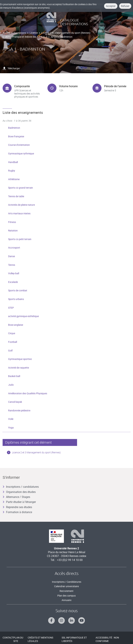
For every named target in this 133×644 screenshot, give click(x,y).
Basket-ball (14, 376)
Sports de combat (18, 290)
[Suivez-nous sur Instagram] (61, 621)
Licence (34, 33)
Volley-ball (14, 273)
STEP (11, 308)
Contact (8, 638)
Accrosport (14, 248)
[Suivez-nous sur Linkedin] (72, 621)
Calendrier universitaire (66, 586)
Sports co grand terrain (21, 188)
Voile (11, 419)
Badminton (14, 128)
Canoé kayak (15, 402)
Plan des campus (66, 596)
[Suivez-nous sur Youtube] (82, 621)
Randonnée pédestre (19, 410)
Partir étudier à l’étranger (19, 502)
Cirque (12, 333)
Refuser (125, 6)
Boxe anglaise (16, 325)
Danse (12, 256)
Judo (11, 385)
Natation (13, 230)
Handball (13, 162)
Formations (20, 33)
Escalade (13, 282)
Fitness (12, 222)
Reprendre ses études (17, 507)
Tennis (12, 265)
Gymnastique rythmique (21, 153)
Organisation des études (19, 492)
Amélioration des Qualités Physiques (28, 393)
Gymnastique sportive (20, 359)
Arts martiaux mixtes (19, 213)
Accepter (111, 6)
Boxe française (16, 136)
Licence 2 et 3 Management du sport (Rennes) (66, 33)
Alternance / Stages (16, 497)
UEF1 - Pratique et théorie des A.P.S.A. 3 (26, 37)
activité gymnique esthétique (23, 316)
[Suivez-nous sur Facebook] (51, 621)
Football (13, 342)
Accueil (6, 33)
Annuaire (66, 600)
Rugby (12, 171)
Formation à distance (17, 512)
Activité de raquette (19, 368)
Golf (10, 350)
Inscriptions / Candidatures (67, 582)
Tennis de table (16, 196)
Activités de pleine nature (21, 205)
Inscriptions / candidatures (21, 487)
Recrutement (66, 591)
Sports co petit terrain (20, 239)
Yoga (11, 428)
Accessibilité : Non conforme (107, 639)
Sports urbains (16, 299)
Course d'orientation (19, 145)
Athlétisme (14, 179)
